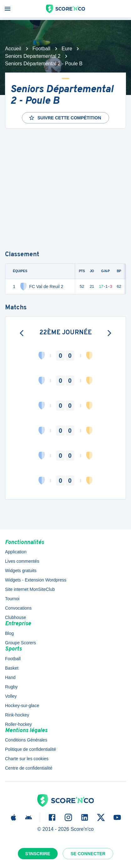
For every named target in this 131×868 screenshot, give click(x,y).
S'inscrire (38, 854)
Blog (9, 633)
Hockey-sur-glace (22, 706)
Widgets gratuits (21, 571)
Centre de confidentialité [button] (29, 768)
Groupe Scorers (21, 643)
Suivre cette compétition (65, 118)
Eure (67, 49)
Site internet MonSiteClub (30, 589)
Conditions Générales (26, 740)
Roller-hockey (18, 724)
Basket (12, 668)
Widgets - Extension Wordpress (36, 580)
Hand (10, 677)
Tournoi (12, 599)
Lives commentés (22, 561)
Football (42, 49)
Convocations (18, 608)
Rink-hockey (17, 715)
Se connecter (88, 854)
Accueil (13, 49)
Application (16, 552)
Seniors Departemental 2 (33, 56)
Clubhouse (16, 617)
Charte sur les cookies (27, 759)
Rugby (11, 687)
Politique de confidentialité (31, 749)
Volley (11, 696)
